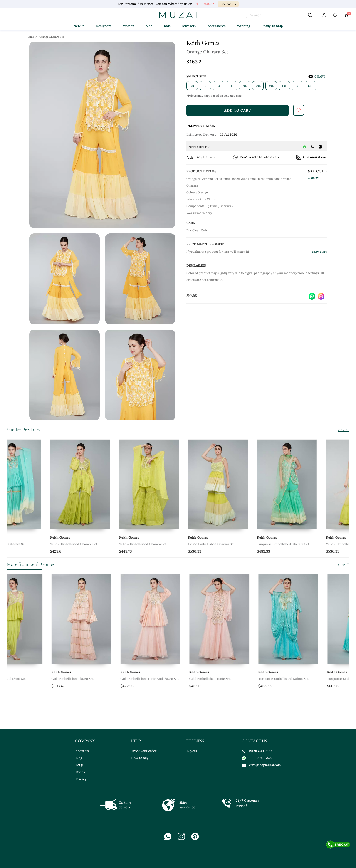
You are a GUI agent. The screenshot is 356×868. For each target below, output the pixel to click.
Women (129, 26)
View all (343, 430)
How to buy (140, 758)
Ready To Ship (272, 26)
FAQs (79, 765)
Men (149, 26)
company (85, 741)
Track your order (144, 751)
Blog (79, 758)
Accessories (217, 26)
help (136, 741)
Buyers (192, 751)
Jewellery (189, 26)
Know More (319, 252)
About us (82, 751)
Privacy (81, 779)
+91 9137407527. (205, 4)
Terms (80, 772)
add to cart (238, 110)
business (195, 741)
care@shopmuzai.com (262, 765)
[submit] (299, 110)
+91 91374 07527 (257, 751)
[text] (280, 15)
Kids (167, 26)
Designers (104, 26)
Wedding (244, 26)
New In (79, 26)
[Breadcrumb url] (31, 37)
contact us (254, 741)
